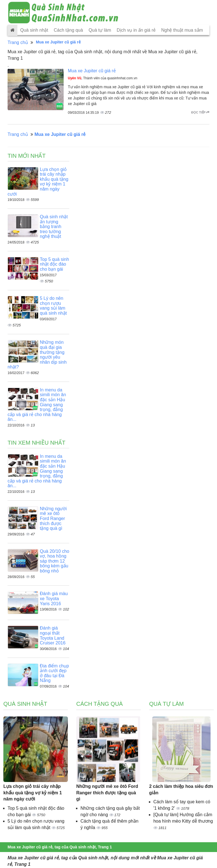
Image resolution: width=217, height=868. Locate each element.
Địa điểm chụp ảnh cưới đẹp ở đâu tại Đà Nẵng (54, 673)
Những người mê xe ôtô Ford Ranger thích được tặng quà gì (53, 518)
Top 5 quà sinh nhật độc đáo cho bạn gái (54, 264)
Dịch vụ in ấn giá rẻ (136, 30)
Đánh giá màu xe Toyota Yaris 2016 (54, 598)
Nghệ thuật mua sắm (182, 30)
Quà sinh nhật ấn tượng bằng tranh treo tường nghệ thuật (54, 227)
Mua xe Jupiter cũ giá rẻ (92, 71)
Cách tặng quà (68, 30)
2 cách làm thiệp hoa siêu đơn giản (181, 790)
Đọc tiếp (200, 112)
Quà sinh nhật (34, 30)
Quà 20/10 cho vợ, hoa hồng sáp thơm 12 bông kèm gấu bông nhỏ (55, 561)
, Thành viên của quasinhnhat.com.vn (103, 78)
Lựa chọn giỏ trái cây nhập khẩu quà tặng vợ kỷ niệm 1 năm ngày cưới (33, 793)
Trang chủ (18, 42)
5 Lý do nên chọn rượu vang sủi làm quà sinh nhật (53, 306)
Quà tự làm (100, 30)
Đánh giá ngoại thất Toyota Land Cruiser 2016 (53, 635)
